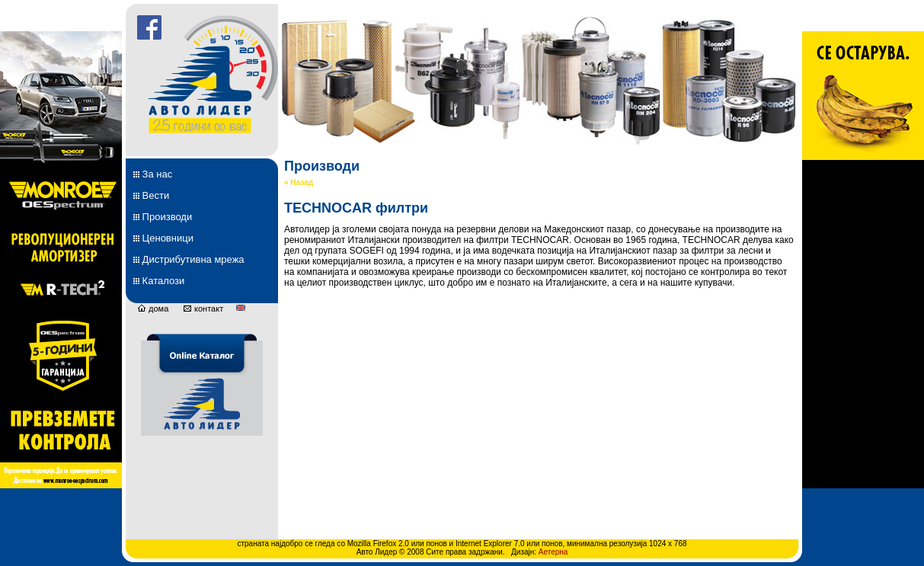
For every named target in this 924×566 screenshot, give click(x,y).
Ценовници (163, 238)
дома (153, 309)
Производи (163, 217)
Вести (151, 195)
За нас (153, 174)
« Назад (299, 182)
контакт (203, 309)
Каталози (159, 281)
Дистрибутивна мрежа (189, 259)
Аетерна (553, 552)
